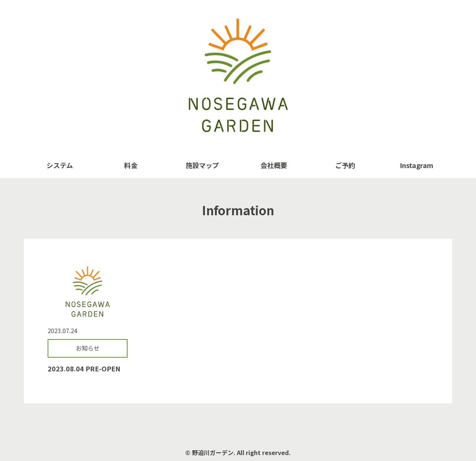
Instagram (416, 165)
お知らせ (88, 348)
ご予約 (345, 165)
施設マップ (202, 165)
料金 (131, 165)
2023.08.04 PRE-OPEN (84, 368)
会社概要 (274, 165)
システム (60, 165)
